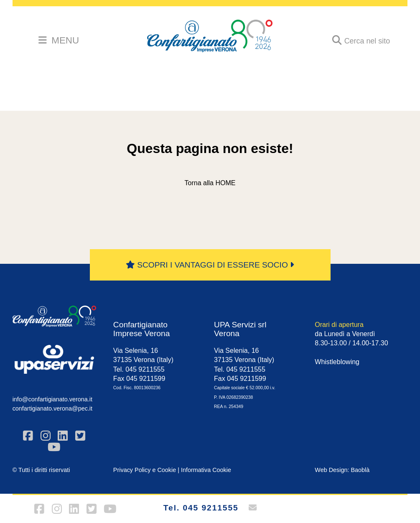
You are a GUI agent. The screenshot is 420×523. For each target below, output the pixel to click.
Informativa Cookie (206, 470)
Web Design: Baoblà (342, 470)
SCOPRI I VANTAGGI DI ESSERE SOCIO (210, 265)
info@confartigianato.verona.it (52, 399)
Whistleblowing (337, 362)
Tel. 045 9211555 (201, 508)
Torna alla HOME (210, 183)
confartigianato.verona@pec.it (52, 408)
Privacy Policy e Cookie (145, 470)
